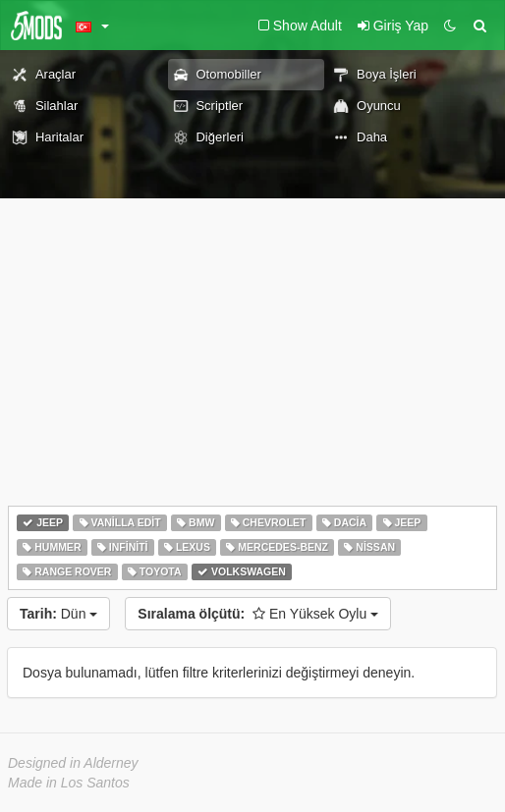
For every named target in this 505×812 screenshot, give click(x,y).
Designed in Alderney (73, 763)
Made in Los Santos (69, 783)
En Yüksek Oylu (258, 614)
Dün (58, 614)
